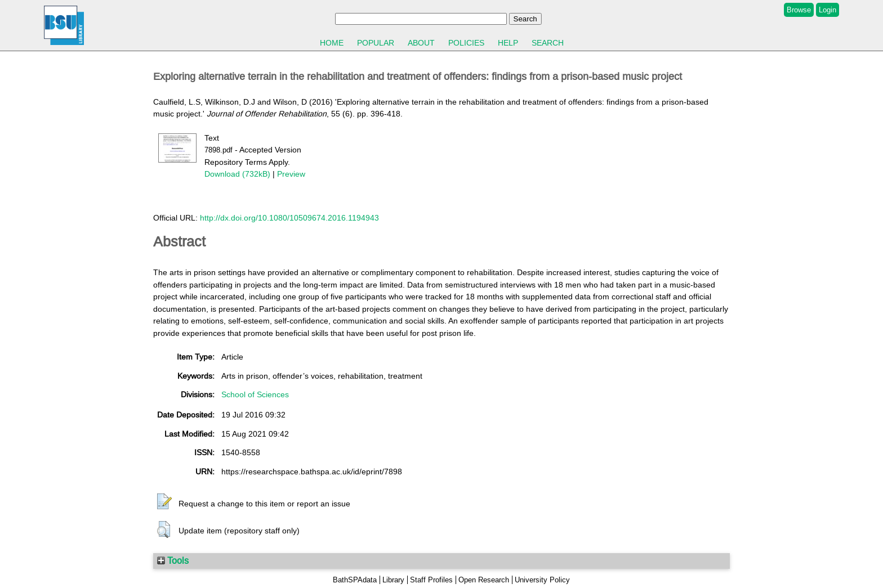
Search (548, 43)
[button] (164, 502)
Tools (173, 560)
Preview (291, 174)
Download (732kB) (237, 174)
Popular (376, 43)
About (421, 43)
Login (828, 10)
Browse (799, 10)
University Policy (542, 580)
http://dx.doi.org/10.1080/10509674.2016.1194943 (289, 218)
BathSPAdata (355, 580)
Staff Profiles (431, 580)
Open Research (484, 580)
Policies (466, 43)
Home (332, 43)
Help (508, 43)
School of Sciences (255, 394)
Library (393, 580)
